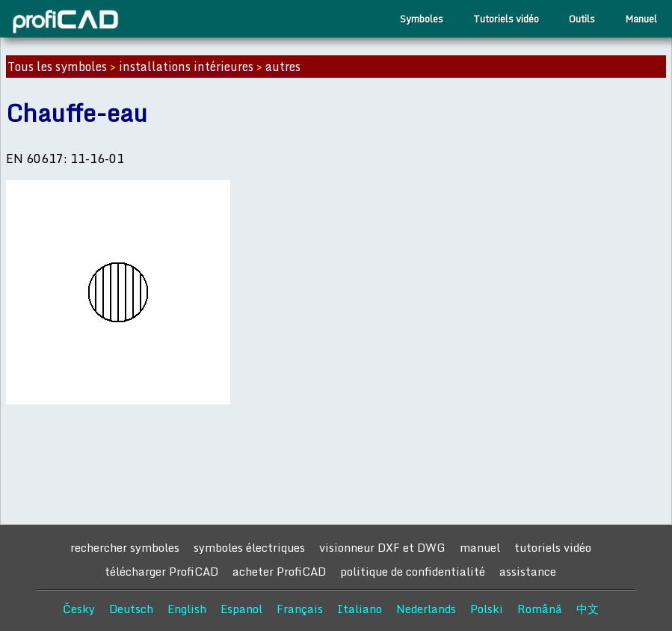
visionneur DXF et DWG (382, 547)
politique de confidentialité (413, 571)
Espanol (241, 609)
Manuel (641, 19)
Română (540, 609)
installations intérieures (186, 67)
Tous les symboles (57, 67)
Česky (79, 609)
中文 (588, 609)
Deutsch (131, 609)
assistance (528, 571)
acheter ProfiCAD (279, 571)
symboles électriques (249, 547)
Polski (487, 609)
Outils (582, 19)
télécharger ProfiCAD (161, 571)
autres (283, 67)
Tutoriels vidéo (506, 19)
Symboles (422, 19)
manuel (480, 547)
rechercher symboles (125, 547)
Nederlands (426, 609)
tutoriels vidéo (553, 547)
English (187, 609)
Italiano (360, 609)
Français (300, 609)
